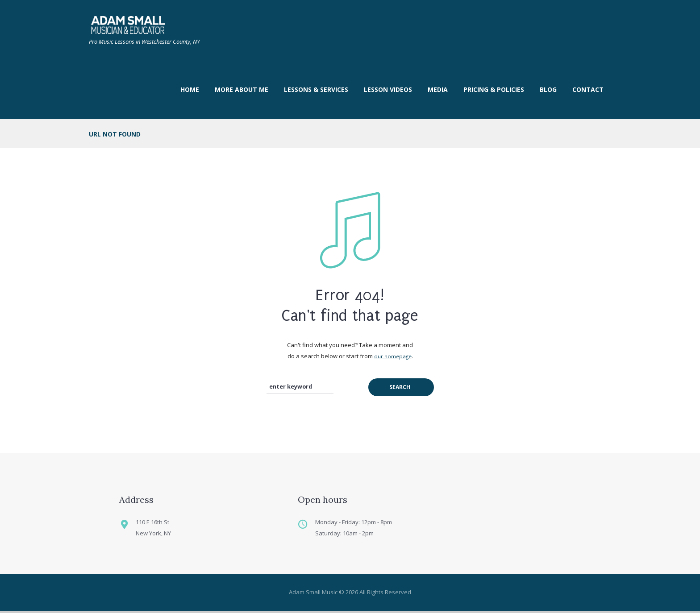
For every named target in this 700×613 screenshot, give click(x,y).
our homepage (393, 356)
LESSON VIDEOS (388, 89)
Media (438, 89)
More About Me (242, 89)
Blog (548, 89)
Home (190, 89)
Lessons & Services (316, 89)
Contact (588, 89)
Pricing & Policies (494, 89)
